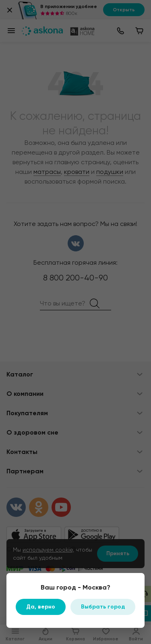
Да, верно (41, 607)
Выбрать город (103, 607)
